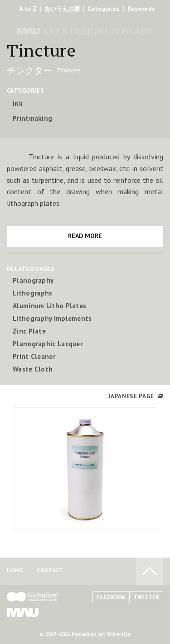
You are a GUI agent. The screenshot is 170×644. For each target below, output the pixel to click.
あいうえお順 (62, 9)
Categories (104, 9)
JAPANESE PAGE (131, 396)
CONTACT (50, 570)
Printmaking (32, 118)
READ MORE (85, 236)
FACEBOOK (111, 597)
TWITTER (146, 597)
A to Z (28, 9)
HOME (15, 570)
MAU (23, 612)
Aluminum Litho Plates (49, 306)
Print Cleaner (34, 356)
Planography (33, 280)
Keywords (141, 9)
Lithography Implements (52, 318)
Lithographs (32, 293)
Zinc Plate (29, 331)
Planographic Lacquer (48, 344)
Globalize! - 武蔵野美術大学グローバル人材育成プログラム (32, 597)
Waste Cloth (33, 369)
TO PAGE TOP (150, 571)
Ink (18, 103)
